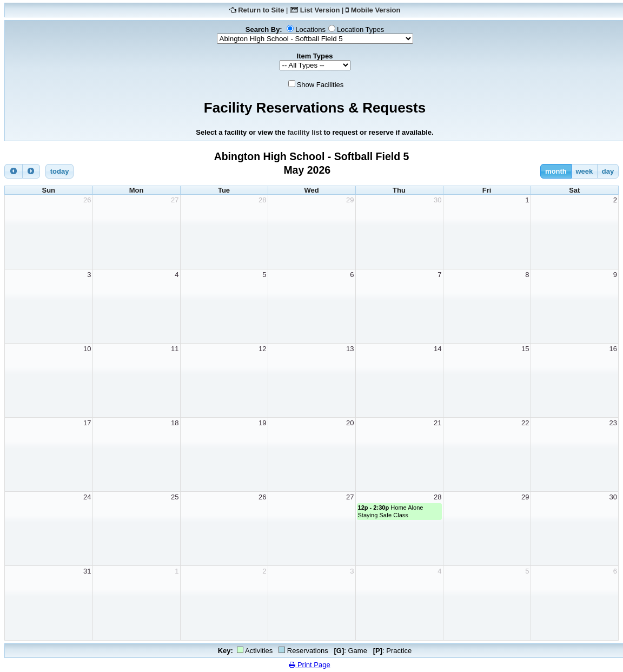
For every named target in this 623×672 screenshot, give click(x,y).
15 (525, 349)
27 (175, 200)
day (608, 171)
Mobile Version (376, 10)
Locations (310, 29)
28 (262, 200)
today (60, 171)
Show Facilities (320, 85)
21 (438, 423)
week (584, 171)
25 (175, 497)
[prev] (14, 171)
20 (350, 423)
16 (613, 349)
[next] (31, 171)
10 (87, 349)
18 (175, 423)
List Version (320, 10)
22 (525, 423)
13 (350, 349)
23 (613, 423)
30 (438, 200)
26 (87, 200)
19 (262, 423)
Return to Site (261, 10)
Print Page (309, 665)
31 (87, 571)
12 (262, 349)
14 (438, 349)
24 (87, 497)
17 (87, 423)
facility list (304, 132)
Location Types (360, 29)
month (556, 171)
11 (175, 349)
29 (350, 200)
